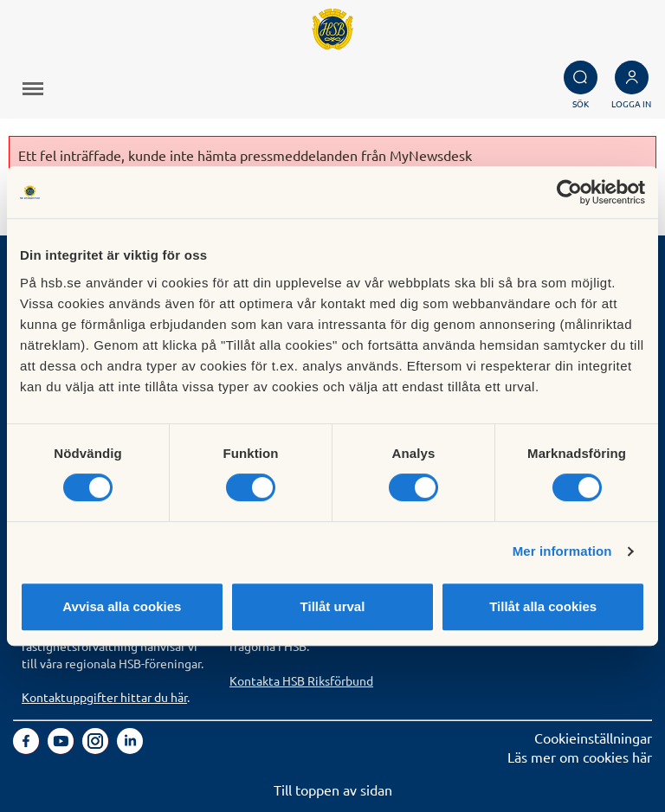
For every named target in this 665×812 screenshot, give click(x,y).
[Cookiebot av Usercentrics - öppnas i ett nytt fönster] (569, 192)
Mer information (562, 551)
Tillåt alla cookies (543, 606)
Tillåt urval (333, 606)
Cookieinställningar (593, 738)
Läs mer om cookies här (580, 757)
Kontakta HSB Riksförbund (301, 680)
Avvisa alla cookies (122, 606)
